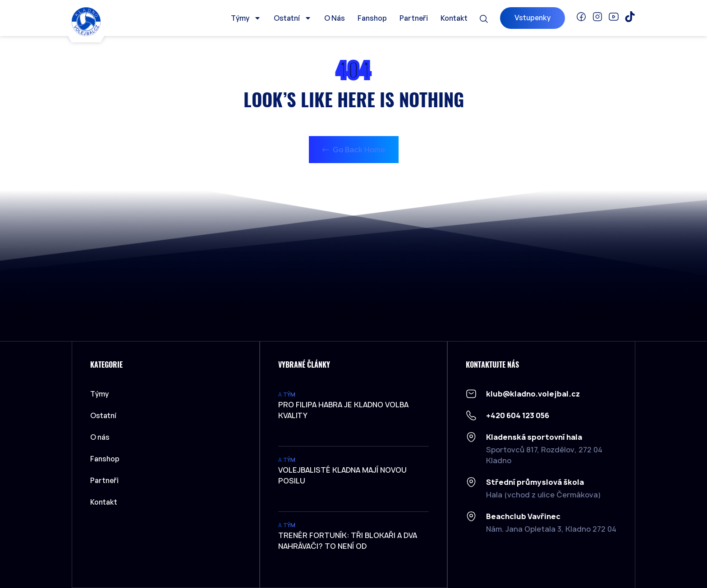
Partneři (414, 18)
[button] (484, 19)
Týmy (246, 18)
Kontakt (454, 18)
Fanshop (372, 18)
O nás (335, 18)
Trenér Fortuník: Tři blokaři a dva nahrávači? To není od (348, 541)
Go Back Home (354, 150)
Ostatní (293, 18)
